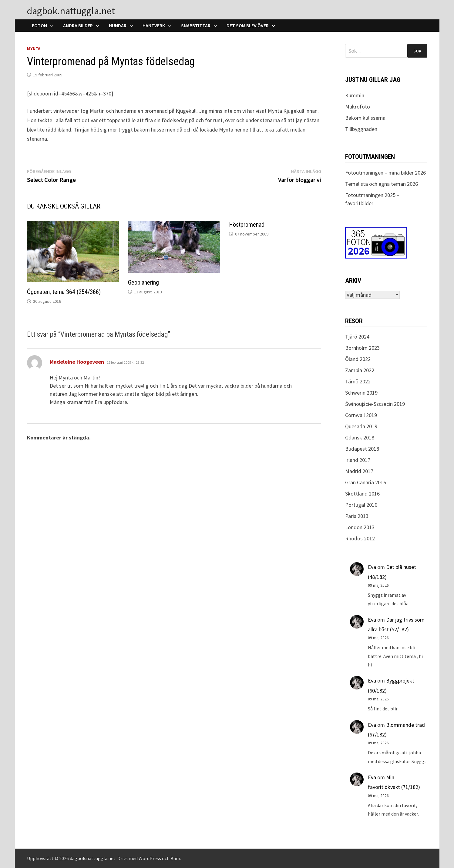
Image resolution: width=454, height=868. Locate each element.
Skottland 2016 (362, 494)
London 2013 (360, 527)
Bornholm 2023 (362, 348)
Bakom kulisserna (365, 118)
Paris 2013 (357, 516)
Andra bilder (78, 25)
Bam (175, 858)
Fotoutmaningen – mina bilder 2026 (385, 173)
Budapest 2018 (362, 449)
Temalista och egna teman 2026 (382, 184)
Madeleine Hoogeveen (77, 362)
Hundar (118, 25)
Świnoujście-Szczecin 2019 (375, 404)
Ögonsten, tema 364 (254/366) (64, 292)
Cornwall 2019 (361, 415)
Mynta (34, 48)
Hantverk (154, 25)
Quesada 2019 (361, 426)
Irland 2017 (358, 460)
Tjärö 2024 (357, 337)
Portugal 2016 (361, 505)
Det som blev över (248, 25)
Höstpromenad (247, 225)
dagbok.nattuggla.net (71, 11)
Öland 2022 (358, 359)
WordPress (150, 858)
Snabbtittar (196, 25)
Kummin (355, 95)
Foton (39, 25)
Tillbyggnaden (361, 129)
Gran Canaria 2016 (366, 482)
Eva (372, 567)
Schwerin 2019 (361, 393)
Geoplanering (143, 282)
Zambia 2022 (360, 370)
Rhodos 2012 (360, 538)
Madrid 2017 (359, 471)
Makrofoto (358, 107)
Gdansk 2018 (360, 437)
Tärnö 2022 (358, 381)
